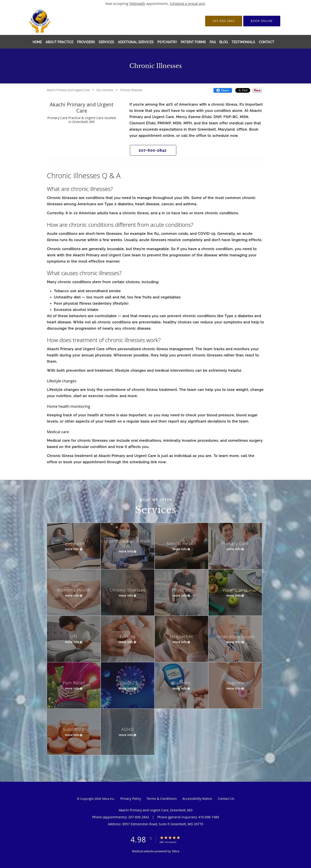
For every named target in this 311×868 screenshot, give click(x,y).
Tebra (175, 851)
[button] (262, 21)
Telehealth (137, 4)
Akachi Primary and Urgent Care (68, 90)
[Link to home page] (44, 21)
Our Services (105, 90)
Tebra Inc (108, 799)
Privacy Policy (131, 799)
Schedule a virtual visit (187, 4)
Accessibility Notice (197, 799)
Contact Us (226, 799)
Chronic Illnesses (131, 90)
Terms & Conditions (162, 799)
